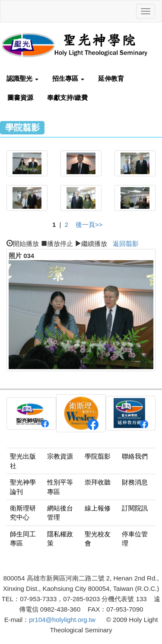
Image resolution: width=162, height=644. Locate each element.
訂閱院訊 (135, 508)
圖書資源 (20, 97)
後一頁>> (89, 225)
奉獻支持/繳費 (67, 97)
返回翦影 (126, 244)
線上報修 (98, 508)
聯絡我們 (135, 456)
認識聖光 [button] (22, 78)
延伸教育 (111, 78)
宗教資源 (60, 456)
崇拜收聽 (98, 482)
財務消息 (135, 482)
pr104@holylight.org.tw (62, 620)
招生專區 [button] (68, 78)
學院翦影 (98, 456)
